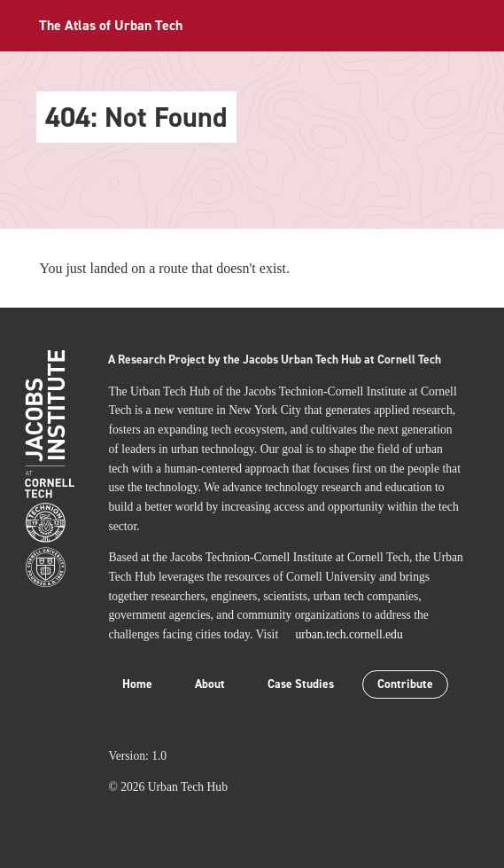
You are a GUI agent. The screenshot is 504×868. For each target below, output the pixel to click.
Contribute (405, 684)
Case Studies (301, 684)
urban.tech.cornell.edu (349, 634)
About (210, 684)
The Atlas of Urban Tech (111, 25)
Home (137, 684)
